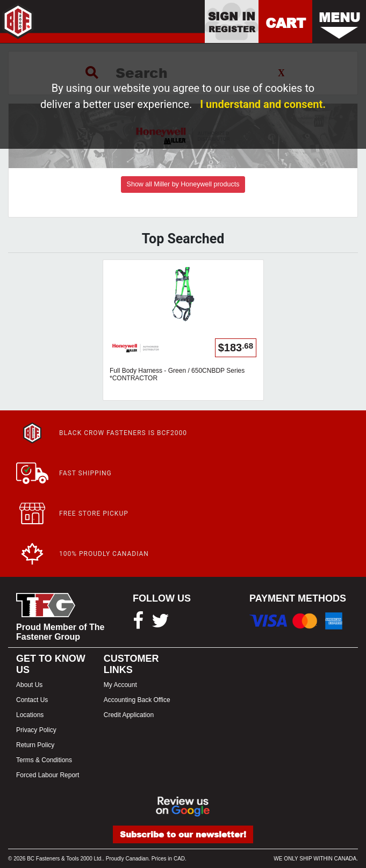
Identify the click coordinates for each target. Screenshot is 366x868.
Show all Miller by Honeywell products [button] (183, 184)
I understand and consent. (263, 104)
